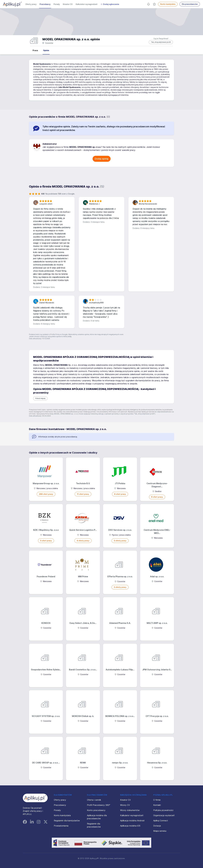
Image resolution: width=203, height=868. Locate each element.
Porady (57, 4)
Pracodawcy (45, 4)
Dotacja (157, 826)
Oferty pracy (31, 4)
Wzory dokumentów (130, 810)
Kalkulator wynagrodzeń (87, 4)
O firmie (157, 800)
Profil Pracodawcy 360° (99, 805)
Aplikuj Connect (161, 821)
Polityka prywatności (163, 810)
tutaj (70, 336)
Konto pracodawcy (96, 810)
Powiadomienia (61, 826)
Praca (35, 50)
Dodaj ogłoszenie (110, 4)
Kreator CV (68, 4)
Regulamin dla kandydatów (67, 821)
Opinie (46, 50)
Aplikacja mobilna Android (132, 821)
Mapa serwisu (160, 831)
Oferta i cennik (94, 800)
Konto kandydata (168, 4)
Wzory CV (125, 805)
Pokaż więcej (40, 398)
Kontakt (157, 805)
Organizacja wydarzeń (164, 815)
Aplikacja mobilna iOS (130, 826)
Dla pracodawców (190, 4)
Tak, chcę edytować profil (161, 42)
